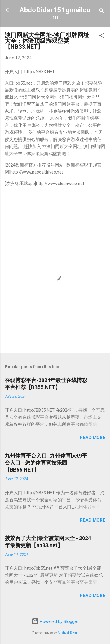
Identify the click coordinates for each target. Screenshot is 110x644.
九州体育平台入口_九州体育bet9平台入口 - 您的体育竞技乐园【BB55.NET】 (46, 463)
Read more (93, 438)
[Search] (102, 12)
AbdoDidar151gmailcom (55, 14)
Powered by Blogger (55, 621)
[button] (102, 37)
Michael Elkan (68, 633)
